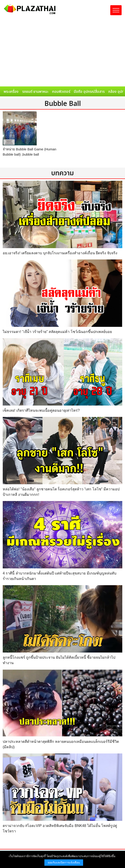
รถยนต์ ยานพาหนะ (35, 92)
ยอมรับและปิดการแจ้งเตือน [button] (64, 863)
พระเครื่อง (11, 92)
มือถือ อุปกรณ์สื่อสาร (89, 92)
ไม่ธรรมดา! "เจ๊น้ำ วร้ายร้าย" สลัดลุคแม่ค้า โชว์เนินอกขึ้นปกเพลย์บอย (57, 332)
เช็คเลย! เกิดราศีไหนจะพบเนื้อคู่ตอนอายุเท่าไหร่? (41, 410)
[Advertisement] (62, 52)
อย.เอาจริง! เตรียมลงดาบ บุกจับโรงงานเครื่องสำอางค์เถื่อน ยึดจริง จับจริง (60, 253)
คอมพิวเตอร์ (61, 92)
